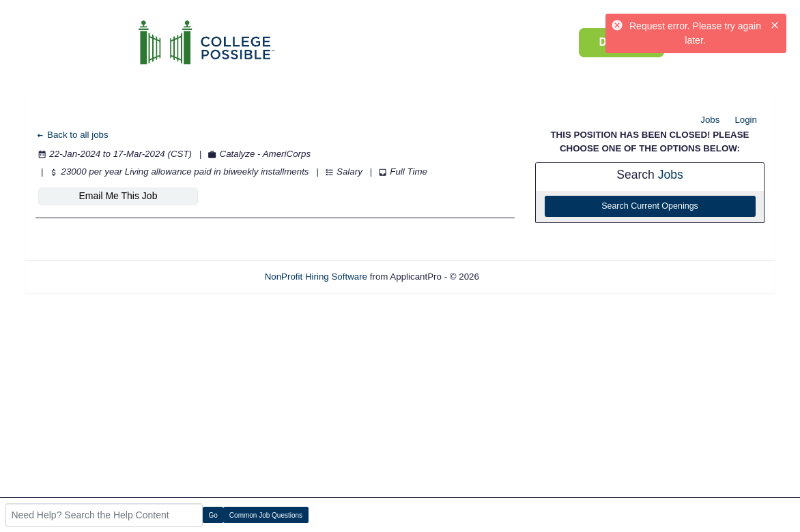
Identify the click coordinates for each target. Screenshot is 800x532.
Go (213, 515)
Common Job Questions (266, 515)
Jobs (710, 120)
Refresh (520, 277)
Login (746, 120)
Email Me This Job (118, 196)
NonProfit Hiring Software (316, 277)
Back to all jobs (72, 135)
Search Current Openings (650, 206)
